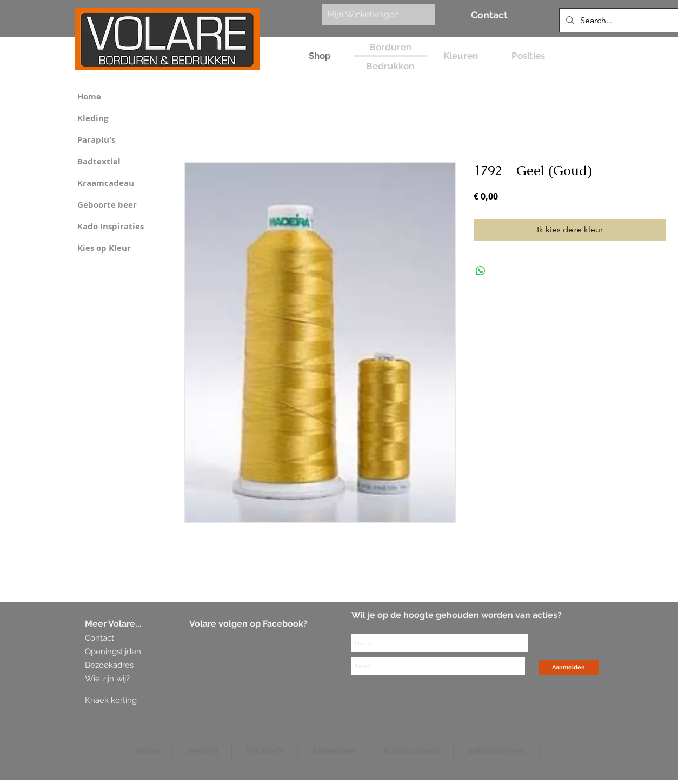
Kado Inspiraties (111, 226)
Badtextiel (99, 161)
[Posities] (528, 56)
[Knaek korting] (127, 700)
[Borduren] (390, 47)
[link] (373, 14)
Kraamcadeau (106, 183)
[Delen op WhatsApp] (481, 271)
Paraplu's (96, 140)
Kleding (93, 118)
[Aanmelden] (569, 667)
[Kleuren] (460, 56)
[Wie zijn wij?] (109, 679)
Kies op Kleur (104, 248)
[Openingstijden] (113, 652)
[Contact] (489, 15)
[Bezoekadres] (125, 665)
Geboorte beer (107, 205)
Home (89, 97)
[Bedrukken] (390, 66)
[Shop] (320, 56)
